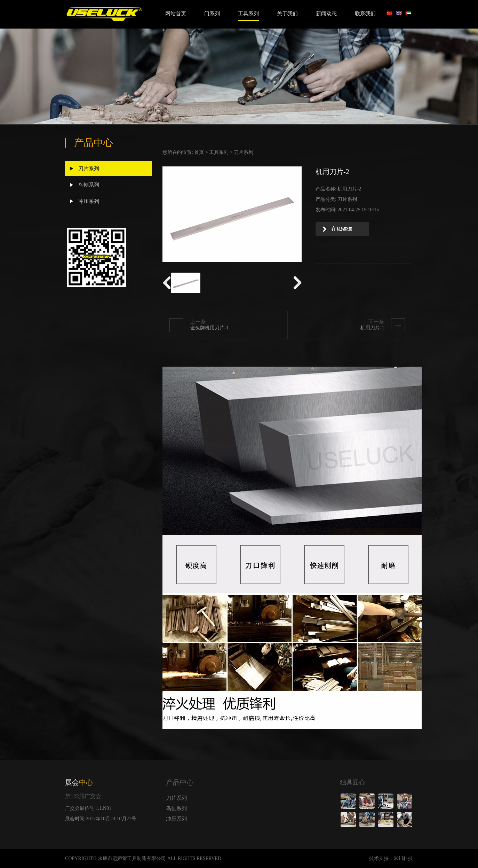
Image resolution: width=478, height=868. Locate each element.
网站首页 (176, 14)
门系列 (212, 14)
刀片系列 (85, 169)
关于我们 (287, 14)
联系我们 (365, 14)
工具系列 (248, 14)
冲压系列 (85, 201)
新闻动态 (326, 14)
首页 (199, 152)
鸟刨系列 (85, 185)
